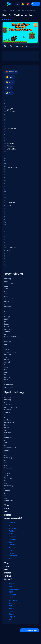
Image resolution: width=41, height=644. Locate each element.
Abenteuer (12, 11)
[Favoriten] (17, 46)
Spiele (4, 11)
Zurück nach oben (30, 630)
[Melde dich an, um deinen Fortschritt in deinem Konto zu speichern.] (21, 46)
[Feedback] (26, 46)
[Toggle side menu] (3, 4)
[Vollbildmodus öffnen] (36, 46)
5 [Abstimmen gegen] (12, 46)
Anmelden (36, 4)
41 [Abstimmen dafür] (6, 46)
